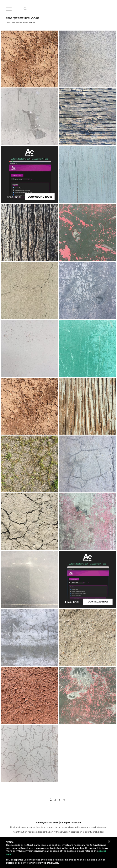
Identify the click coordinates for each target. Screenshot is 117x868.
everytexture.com (22, 20)
